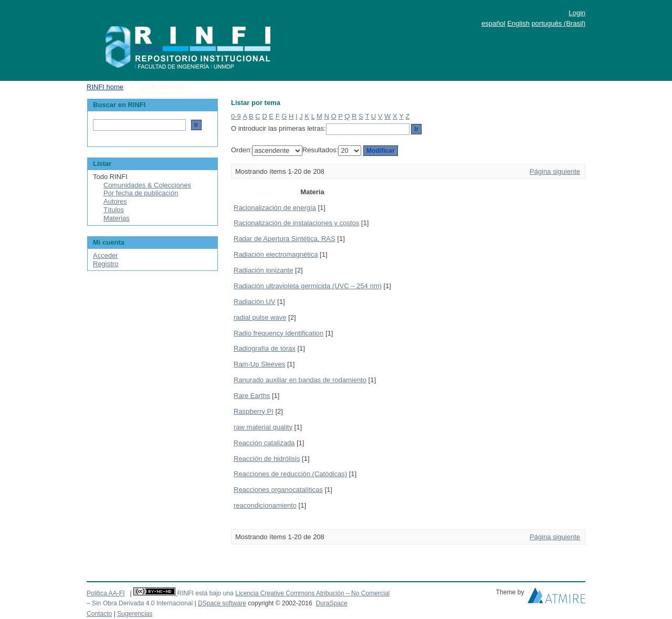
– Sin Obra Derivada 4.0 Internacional (140, 603)
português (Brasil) (558, 23)
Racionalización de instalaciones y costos (296, 223)
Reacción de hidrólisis (267, 459)
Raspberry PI (254, 411)
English (518, 23)
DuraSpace (331, 603)
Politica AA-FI (106, 593)
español (493, 23)
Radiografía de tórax (265, 348)
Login (577, 13)
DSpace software (222, 603)
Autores (115, 201)
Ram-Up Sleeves (259, 364)
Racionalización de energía (275, 208)
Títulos (114, 210)
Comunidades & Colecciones (147, 185)
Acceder (106, 255)
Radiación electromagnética (276, 254)
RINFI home (105, 87)
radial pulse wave (260, 317)
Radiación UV (255, 302)
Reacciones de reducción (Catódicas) (290, 474)
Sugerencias (135, 614)
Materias (117, 218)
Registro (106, 264)
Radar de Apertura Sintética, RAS (285, 239)
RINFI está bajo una (205, 593)
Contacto (99, 614)
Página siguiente (555, 171)
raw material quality (263, 427)
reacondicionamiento (265, 505)
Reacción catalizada (264, 443)
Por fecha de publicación (141, 193)
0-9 (236, 116)
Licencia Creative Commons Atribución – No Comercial (312, 593)
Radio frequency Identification (279, 333)
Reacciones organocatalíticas (278, 490)
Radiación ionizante (263, 270)
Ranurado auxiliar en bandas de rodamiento (300, 380)
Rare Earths (252, 396)
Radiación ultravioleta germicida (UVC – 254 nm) (308, 286)
